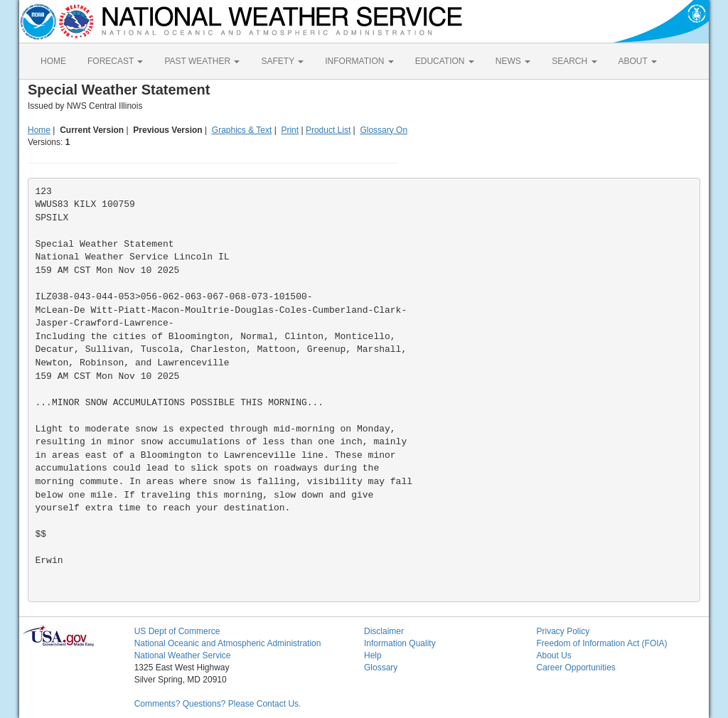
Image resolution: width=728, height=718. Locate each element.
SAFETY (282, 61)
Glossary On (384, 130)
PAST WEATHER (202, 61)
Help (373, 655)
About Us (553, 655)
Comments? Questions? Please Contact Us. (218, 704)
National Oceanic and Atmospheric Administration (228, 643)
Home (39, 130)
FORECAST (115, 61)
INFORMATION (359, 61)
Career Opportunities (576, 668)
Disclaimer (384, 631)
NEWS (513, 61)
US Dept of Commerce (177, 631)
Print (290, 130)
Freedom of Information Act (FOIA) (601, 643)
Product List (328, 130)
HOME (53, 61)
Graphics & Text (242, 130)
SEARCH (574, 61)
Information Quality (400, 643)
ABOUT (638, 61)
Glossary (381, 668)
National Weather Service (183, 655)
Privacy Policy (563, 631)
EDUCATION (445, 61)
